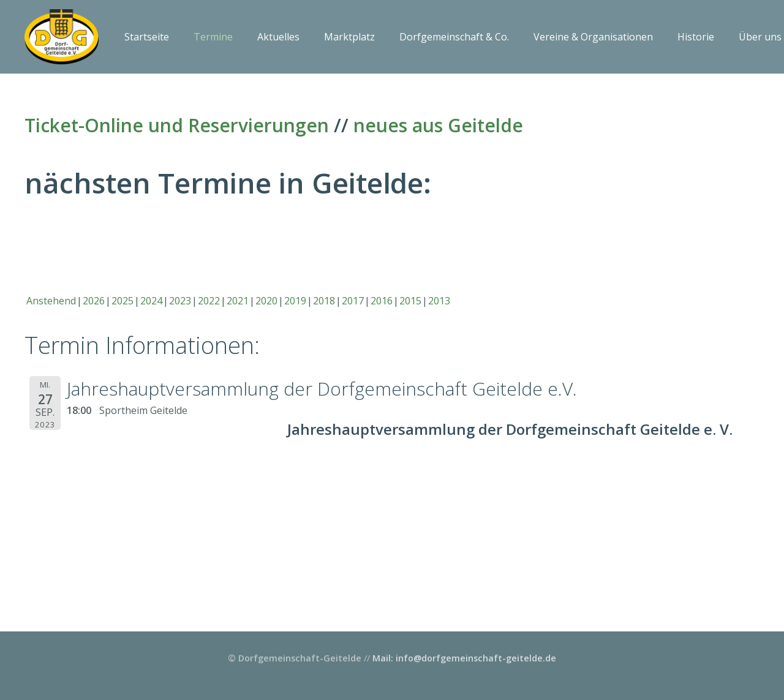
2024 (151, 301)
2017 (353, 301)
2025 (123, 301)
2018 (324, 301)
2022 (209, 301)
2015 (410, 301)
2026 (94, 301)
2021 (238, 301)
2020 (266, 301)
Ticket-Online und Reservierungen (177, 125)
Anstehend (51, 301)
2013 (439, 301)
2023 (180, 301)
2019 (295, 301)
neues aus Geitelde (438, 125)
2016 (382, 301)
